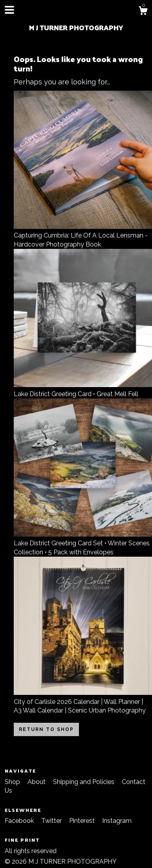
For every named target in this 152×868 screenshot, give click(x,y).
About (37, 782)
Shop (13, 782)
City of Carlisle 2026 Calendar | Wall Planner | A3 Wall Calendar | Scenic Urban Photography (83, 702)
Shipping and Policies (84, 782)
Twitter (52, 821)
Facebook (20, 821)
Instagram (117, 821)
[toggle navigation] (9, 10)
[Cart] (143, 12)
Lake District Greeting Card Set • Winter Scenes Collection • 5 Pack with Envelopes (83, 543)
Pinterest (83, 821)
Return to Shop (46, 729)
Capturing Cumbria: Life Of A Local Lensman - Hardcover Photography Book (83, 236)
